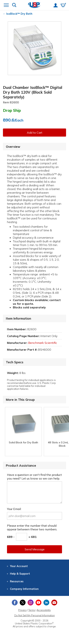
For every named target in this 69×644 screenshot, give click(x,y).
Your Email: (14, 509)
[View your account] (56, 6)
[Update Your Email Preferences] (54, 603)
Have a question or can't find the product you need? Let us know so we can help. (34, 477)
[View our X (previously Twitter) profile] (23, 603)
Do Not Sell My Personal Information (35, 615)
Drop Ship (12, 110)
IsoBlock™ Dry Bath (19, 14)
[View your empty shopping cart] (63, 6)
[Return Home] (34, 5)
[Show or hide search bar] (14, 5)
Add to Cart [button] (35, 133)
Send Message (35, 549)
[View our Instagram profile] (31, 603)
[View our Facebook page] (15, 603)
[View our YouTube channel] (38, 603)
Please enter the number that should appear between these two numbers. (32, 527)
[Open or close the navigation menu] (6, 6)
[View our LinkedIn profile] (46, 603)
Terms (32, 610)
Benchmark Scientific (43, 343)
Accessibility (44, 610)
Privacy (22, 610)
